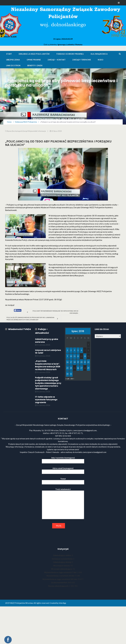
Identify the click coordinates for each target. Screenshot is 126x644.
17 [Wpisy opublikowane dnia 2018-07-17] (71, 362)
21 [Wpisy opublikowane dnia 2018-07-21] (85, 362)
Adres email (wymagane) (63, 470)
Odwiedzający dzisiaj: (62, 562)
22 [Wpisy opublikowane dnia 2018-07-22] (88, 362)
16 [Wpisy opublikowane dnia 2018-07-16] (67, 362)
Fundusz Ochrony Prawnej (70, 54)
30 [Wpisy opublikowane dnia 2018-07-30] (67, 374)
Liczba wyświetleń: (60, 582)
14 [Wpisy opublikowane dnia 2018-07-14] (85, 356)
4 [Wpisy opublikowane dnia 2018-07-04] (75, 350)
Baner (9, 131)
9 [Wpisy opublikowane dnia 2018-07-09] (67, 356)
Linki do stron (13, 66)
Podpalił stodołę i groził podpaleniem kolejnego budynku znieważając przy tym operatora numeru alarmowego (48, 383)
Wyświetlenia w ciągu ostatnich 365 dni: (60, 579)
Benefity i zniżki (35, 66)
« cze (67, 379)
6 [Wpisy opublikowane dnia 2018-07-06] (81, 350)
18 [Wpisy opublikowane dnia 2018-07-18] (75, 362)
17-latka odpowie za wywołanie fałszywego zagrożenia (46, 400)
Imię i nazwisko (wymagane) (63, 459)
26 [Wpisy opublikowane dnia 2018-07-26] (78, 368)
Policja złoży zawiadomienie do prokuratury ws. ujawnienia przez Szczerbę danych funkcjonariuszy (30, 319)
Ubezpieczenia (13, 60)
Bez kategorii (17, 131)
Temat (63, 480)
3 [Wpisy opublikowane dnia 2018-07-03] (71, 350)
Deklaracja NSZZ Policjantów (34, 54)
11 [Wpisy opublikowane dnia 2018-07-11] (75, 356)
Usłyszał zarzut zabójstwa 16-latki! (48, 352)
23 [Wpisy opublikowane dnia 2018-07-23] (67, 368)
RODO (101, 60)
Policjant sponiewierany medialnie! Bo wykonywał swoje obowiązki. (55, 312)
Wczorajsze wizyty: (62, 566)
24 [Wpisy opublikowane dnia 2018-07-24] (71, 368)
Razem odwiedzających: (59, 586)
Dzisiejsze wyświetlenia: (63, 559)
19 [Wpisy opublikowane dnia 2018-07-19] (78, 362)
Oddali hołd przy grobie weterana (47, 341)
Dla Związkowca (99, 54)
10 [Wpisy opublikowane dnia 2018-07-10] (71, 356)
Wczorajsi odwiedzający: (62, 569)
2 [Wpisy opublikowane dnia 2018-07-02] (67, 350)
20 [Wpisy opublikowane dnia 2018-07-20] (81, 362)
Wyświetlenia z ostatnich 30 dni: (61, 576)
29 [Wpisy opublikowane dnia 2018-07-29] (88, 368)
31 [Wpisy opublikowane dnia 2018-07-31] (71, 374)
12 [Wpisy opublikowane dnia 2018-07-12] (78, 356)
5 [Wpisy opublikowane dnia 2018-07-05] (78, 350)
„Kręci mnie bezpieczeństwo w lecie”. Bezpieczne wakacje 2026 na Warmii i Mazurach (48, 365)
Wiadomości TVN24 (20, 329)
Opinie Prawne (34, 60)
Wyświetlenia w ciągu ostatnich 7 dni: (61, 572)
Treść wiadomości (63, 504)
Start (9, 54)
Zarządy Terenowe (82, 60)
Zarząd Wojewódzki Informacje (34, 131)
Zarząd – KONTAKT (57, 60)
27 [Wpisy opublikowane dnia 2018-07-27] (81, 368)
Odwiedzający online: (62, 555)
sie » (72, 379)
